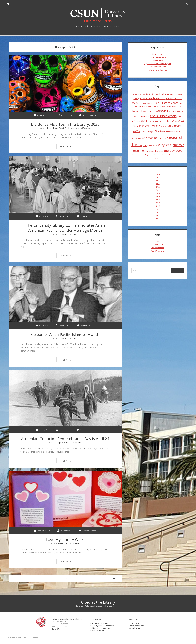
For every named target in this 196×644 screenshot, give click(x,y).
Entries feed (158, 245)
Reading (77, 544)
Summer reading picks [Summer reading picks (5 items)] (153, 151)
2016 (158, 206)
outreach (75, 128)
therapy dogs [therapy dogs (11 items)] (173, 151)
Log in (158, 242)
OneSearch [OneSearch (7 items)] (161, 132)
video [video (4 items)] (150, 155)
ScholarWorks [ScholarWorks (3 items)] (152, 146)
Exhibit (62, 128)
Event (56, 128)
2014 (158, 213)
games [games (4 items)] (179, 117)
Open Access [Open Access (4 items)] (173, 132)
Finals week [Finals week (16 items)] (167, 116)
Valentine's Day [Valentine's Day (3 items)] (143, 155)
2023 (158, 184)
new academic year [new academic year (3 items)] (148, 132)
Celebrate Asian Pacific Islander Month (65, 294)
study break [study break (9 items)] (165, 145)
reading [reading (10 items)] (153, 138)
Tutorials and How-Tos (158, 70)
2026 (158, 175)
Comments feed (158, 248)
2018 (158, 200)
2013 (158, 216)
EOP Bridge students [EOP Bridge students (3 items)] (176, 111)
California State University (100, 629)
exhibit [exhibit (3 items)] (136, 117)
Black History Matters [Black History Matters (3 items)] (146, 104)
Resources (88, 128)
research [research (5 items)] (162, 138)
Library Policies (135, 624)
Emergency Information (99, 624)
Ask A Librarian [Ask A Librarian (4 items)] (163, 94)
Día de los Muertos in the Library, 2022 (65, 84)
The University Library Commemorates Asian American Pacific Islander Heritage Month (65, 185)
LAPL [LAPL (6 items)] (145, 121)
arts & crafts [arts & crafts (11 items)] (148, 94)
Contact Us (56, 630)
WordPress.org (158, 251)
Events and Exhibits (158, 58)
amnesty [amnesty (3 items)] (136, 95)
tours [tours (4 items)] (135, 155)
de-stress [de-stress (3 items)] (155, 111)
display (50, 128)
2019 (158, 197)
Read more (67, 147)
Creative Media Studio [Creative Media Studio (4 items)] (167, 107)
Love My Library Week (65, 500)
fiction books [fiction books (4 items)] (144, 117)
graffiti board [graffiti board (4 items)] (137, 121)
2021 (158, 190)
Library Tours (158, 61)
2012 (158, 219)
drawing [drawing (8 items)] (163, 111)
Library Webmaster (136, 626)
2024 (158, 181)
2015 (158, 209)
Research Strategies (158, 67)
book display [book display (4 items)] (153, 107)
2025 (158, 178)
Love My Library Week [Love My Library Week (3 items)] (156, 122)
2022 (158, 187)
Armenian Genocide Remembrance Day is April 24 (65, 399)
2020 (158, 194)
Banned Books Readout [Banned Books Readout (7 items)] (153, 99)
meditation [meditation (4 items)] (168, 121)
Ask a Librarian (135, 629)
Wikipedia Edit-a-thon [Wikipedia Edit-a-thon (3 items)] (161, 155)
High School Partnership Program (158, 64)
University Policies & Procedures (103, 626)
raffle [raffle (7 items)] (144, 138)
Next (115, 579)
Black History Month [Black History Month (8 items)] (166, 103)
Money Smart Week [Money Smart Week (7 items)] (147, 126)
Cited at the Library (98, 603)
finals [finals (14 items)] (154, 116)
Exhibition (78, 443)
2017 (158, 203)
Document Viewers (98, 631)
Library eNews (158, 55)
